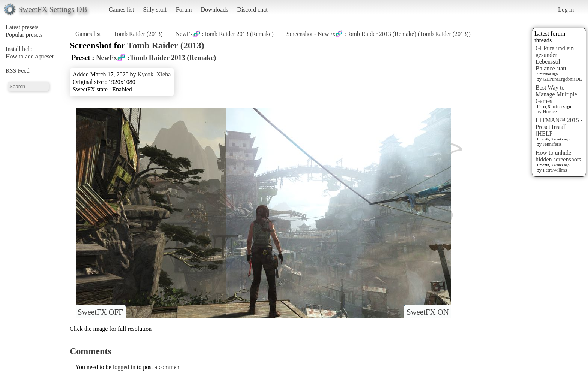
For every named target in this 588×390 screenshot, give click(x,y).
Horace (550, 111)
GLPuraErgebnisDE (562, 79)
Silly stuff (155, 10)
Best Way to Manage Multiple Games (556, 94)
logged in (124, 367)
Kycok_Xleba (154, 74)
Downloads (214, 10)
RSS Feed (18, 71)
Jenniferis (552, 144)
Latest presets (22, 27)
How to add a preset (30, 56)
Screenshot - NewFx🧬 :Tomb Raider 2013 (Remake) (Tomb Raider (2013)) (379, 34)
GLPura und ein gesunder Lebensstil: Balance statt (555, 58)
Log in (566, 10)
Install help (19, 49)
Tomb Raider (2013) (138, 34)
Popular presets (24, 35)
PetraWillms (555, 170)
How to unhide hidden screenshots (558, 156)
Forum (184, 10)
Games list (121, 10)
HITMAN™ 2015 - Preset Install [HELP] (559, 127)
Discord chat (252, 10)
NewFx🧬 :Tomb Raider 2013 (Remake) (224, 34)
